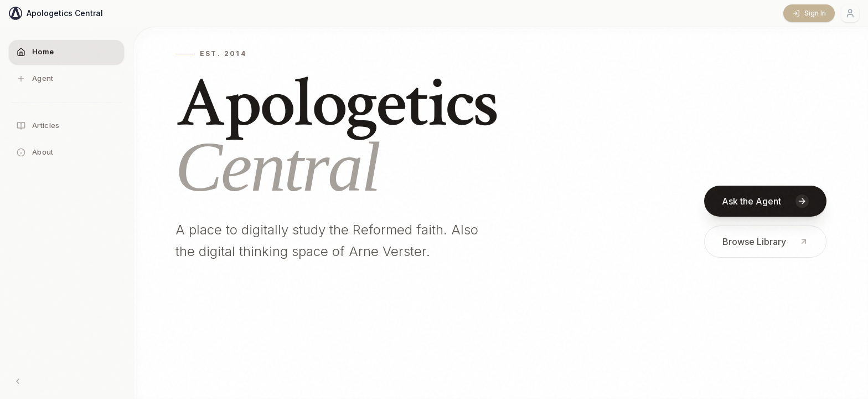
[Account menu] (850, 13)
